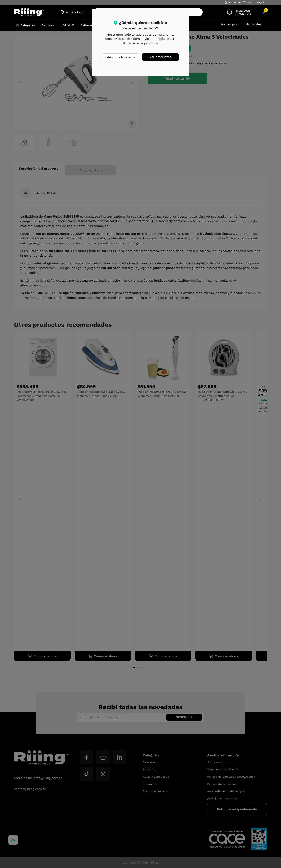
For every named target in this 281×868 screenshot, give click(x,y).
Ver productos (161, 57)
